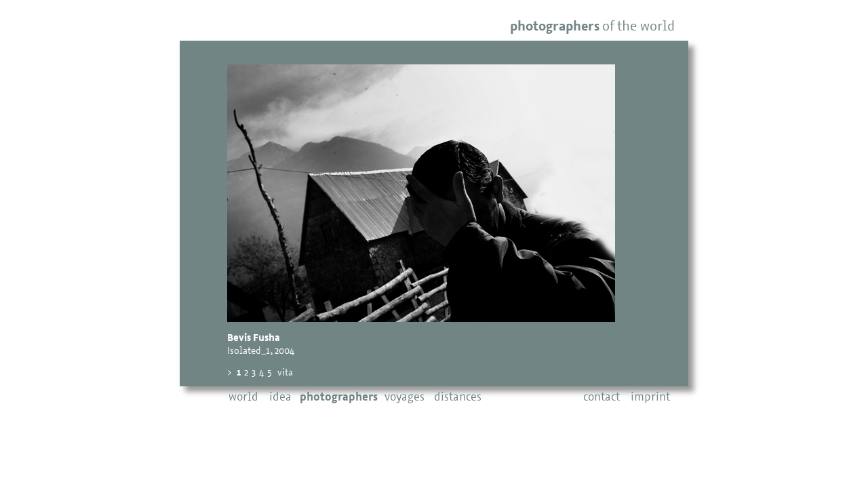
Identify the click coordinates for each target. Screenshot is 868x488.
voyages (405, 398)
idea (280, 398)
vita (285, 373)
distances (458, 398)
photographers (339, 398)
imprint (650, 398)
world (243, 398)
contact (601, 398)
